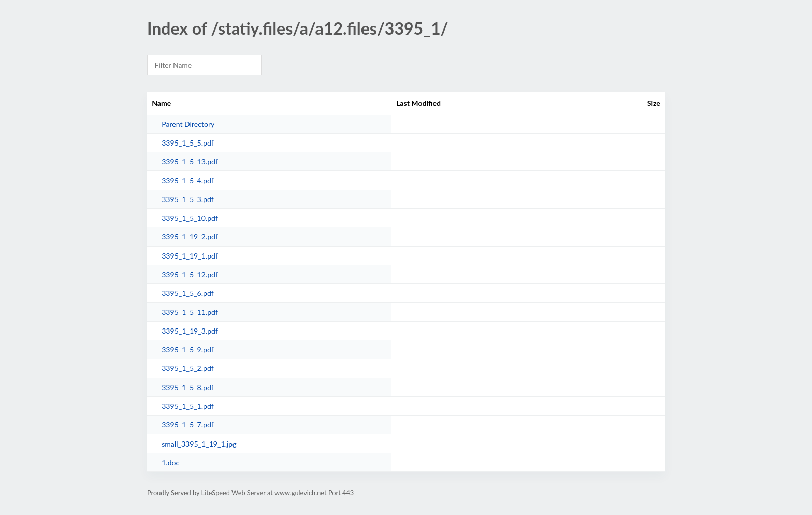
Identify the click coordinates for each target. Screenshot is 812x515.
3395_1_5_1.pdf (188, 406)
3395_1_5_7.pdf (188, 425)
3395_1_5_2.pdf (188, 368)
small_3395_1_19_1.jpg (199, 444)
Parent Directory (188, 124)
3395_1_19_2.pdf (190, 237)
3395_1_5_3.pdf (188, 199)
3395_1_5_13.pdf (190, 161)
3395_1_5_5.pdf (188, 143)
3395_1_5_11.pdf (190, 312)
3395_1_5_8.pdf (188, 387)
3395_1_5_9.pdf (188, 349)
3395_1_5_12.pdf (190, 274)
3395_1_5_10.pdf (190, 218)
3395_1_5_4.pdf (188, 181)
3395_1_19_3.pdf (190, 331)
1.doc (170, 462)
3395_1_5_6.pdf (188, 293)
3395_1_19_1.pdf (190, 256)
